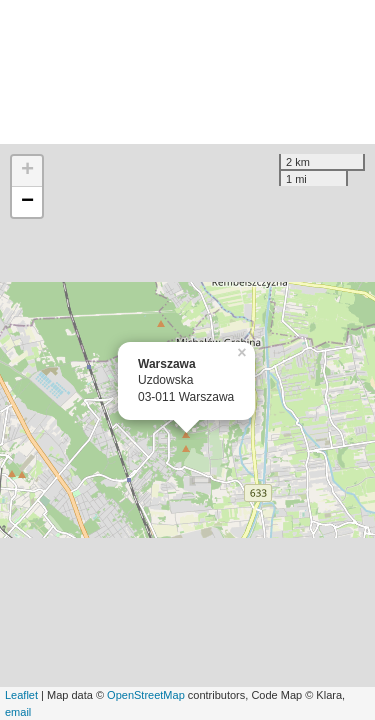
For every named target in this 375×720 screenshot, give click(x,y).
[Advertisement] (187, 72)
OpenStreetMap (146, 695)
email (18, 712)
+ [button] (27, 171)
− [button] (27, 202)
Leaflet (21, 695)
